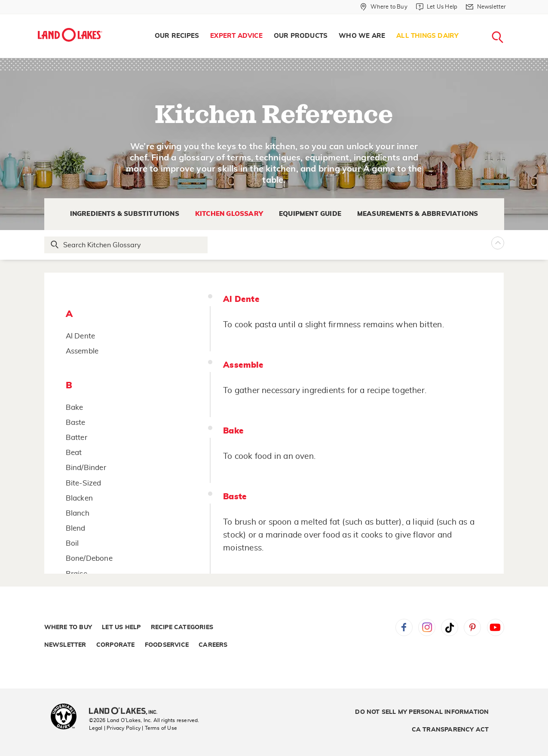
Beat (74, 453)
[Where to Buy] (384, 7)
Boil (72, 543)
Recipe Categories (182, 627)
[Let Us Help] (437, 7)
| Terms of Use (159, 728)
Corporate (116, 645)
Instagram (427, 627)
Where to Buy (68, 627)
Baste (76, 423)
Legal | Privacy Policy (115, 728)
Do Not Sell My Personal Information (422, 712)
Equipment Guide (310, 214)
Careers (213, 645)
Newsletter (65, 645)
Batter (77, 438)
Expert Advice (236, 36)
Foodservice (167, 645)
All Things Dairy (427, 36)
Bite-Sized (84, 483)
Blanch (78, 513)
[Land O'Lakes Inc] (127, 712)
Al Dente (81, 336)
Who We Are (362, 36)
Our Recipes (177, 36)
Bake (75, 407)
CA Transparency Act (450, 730)
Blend (76, 528)
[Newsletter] (486, 7)
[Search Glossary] (126, 245)
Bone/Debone (89, 558)
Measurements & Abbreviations (418, 214)
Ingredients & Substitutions (125, 214)
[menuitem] (177, 36)
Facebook (404, 627)
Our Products (301, 36)
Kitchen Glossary (229, 214)
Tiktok (450, 627)
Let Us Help (121, 627)
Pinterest (472, 627)
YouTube (496, 627)
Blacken (79, 498)
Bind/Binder (86, 468)
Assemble (82, 351)
